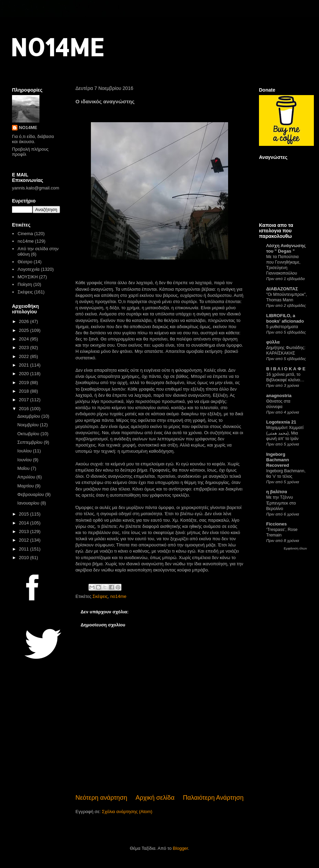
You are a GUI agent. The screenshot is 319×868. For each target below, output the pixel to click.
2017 (25, 400)
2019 (25, 383)
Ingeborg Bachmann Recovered (277, 460)
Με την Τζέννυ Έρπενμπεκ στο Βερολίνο (281, 503)
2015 (25, 514)
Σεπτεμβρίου (31, 442)
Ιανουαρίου (29, 503)
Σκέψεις (100, 596)
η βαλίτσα (277, 492)
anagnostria (279, 396)
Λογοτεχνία (28, 269)
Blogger (180, 848)
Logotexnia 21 (281, 422)
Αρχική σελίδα (155, 798)
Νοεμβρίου (29, 425)
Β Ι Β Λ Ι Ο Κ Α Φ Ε (286, 369)
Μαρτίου (26, 486)
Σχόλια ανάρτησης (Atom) (127, 812)
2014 (25, 523)
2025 (25, 330)
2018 (25, 391)
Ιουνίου (25, 460)
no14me (119, 596)
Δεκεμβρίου (29, 416)
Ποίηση (25, 284)
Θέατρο (25, 262)
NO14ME (57, 47)
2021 (25, 365)
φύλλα (273, 342)
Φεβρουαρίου (31, 494)
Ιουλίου (25, 451)
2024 (25, 339)
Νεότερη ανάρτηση (101, 798)
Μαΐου (24, 468)
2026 (25, 321)
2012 (25, 540)
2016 (25, 409)
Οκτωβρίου (29, 434)
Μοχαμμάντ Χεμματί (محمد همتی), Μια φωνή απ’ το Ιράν (285, 433)
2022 (25, 356)
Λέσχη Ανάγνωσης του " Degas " (286, 248)
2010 (25, 558)
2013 (25, 531)
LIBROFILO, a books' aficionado (285, 318)
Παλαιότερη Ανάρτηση (213, 798)
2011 (25, 549)
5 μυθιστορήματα (282, 327)
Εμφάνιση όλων (295, 548)
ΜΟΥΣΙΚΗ (28, 277)
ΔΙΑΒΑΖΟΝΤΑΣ (282, 289)
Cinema (25, 234)
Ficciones (276, 524)
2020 (25, 374)
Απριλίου (27, 477)
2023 (25, 348)
